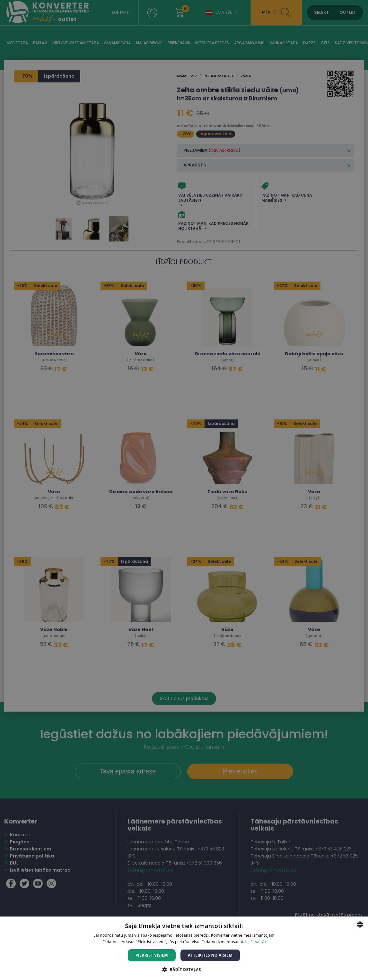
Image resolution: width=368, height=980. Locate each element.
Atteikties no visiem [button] (210, 955)
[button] (184, 969)
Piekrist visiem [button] (152, 955)
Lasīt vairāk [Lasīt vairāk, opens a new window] (256, 942)
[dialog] (184, 490)
